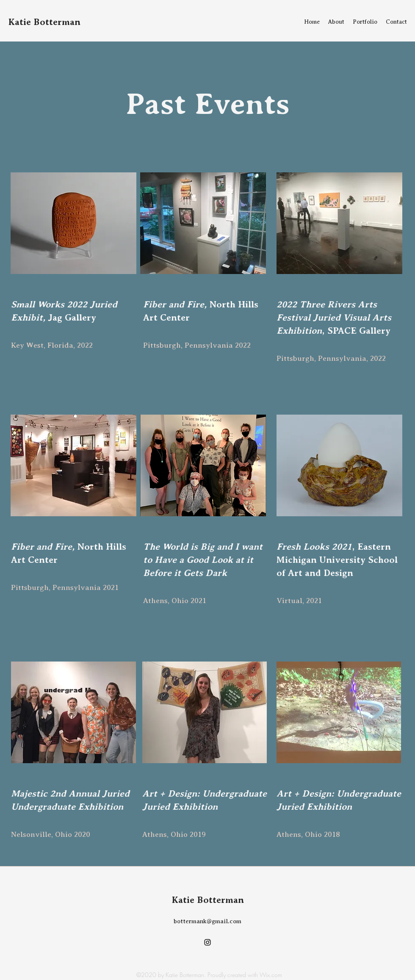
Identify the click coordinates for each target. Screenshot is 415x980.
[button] (73, 223)
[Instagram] (207, 942)
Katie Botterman (44, 22)
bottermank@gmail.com (207, 921)
